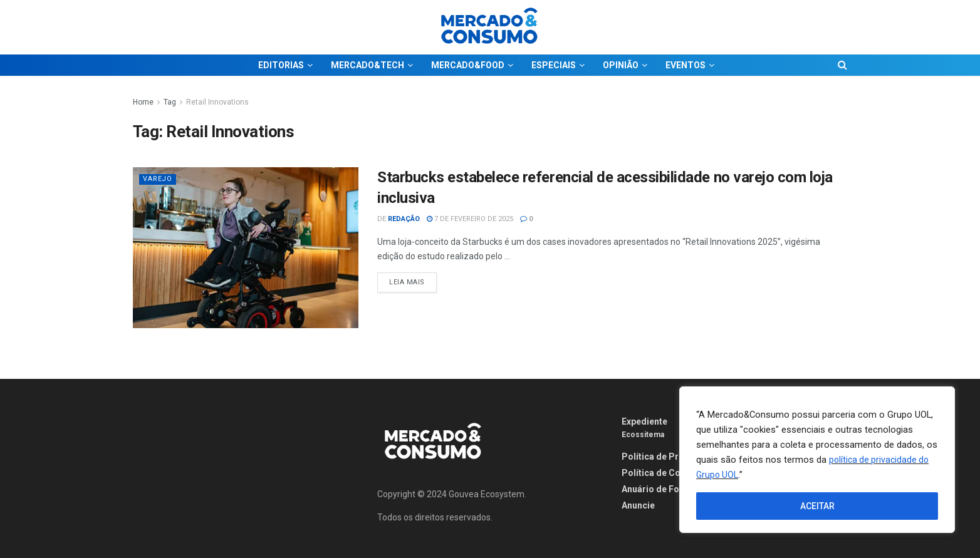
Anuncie (638, 505)
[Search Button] (842, 65)
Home (143, 102)
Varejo (158, 179)
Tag (170, 102)
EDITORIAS (281, 65)
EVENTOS (685, 65)
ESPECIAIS (554, 65)
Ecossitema (643, 435)
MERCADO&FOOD (468, 65)
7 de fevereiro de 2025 (470, 219)
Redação (404, 219)
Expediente (644, 421)
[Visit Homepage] (490, 27)
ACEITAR (817, 506)
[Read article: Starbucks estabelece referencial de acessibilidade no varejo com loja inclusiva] (246, 248)
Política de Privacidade (670, 457)
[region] (817, 460)
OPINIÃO (621, 65)
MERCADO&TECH (367, 65)
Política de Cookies (663, 473)
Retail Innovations (217, 102)
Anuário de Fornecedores (675, 489)
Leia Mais (413, 279)
